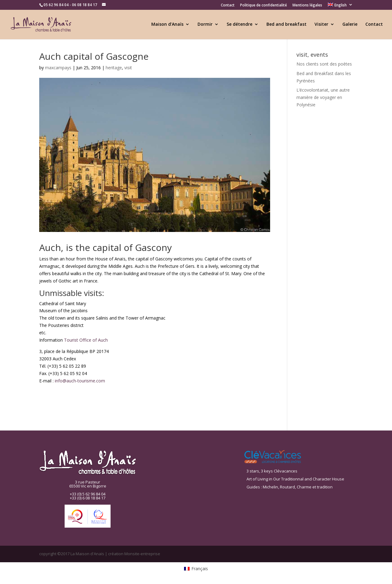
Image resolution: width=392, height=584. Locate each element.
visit (128, 68)
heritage (114, 68)
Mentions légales (307, 6)
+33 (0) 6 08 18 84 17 (88, 498)
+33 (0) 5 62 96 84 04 (88, 494)
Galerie (350, 25)
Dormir (205, 25)
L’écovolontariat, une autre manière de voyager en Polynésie (323, 97)
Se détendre (239, 25)
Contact (228, 6)
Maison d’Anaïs (167, 25)
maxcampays (58, 68)
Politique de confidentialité (264, 6)
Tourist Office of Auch (86, 340)
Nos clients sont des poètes (324, 64)
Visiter (321, 25)
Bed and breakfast (286, 25)
